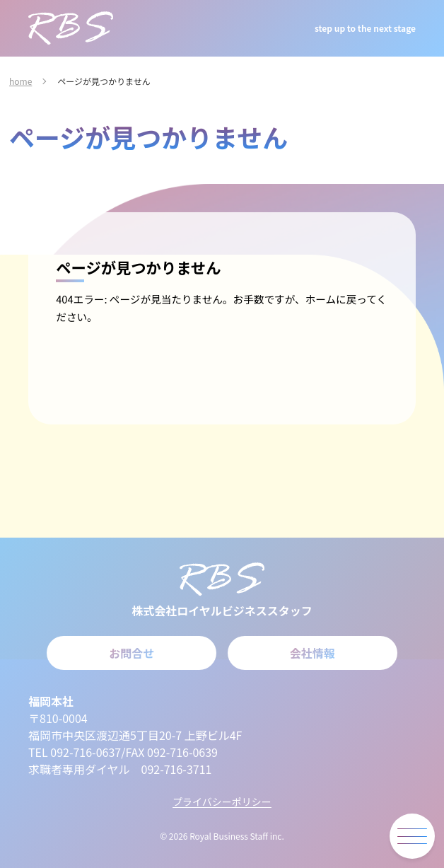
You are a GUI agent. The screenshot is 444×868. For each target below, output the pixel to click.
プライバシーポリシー (222, 802)
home (21, 81)
